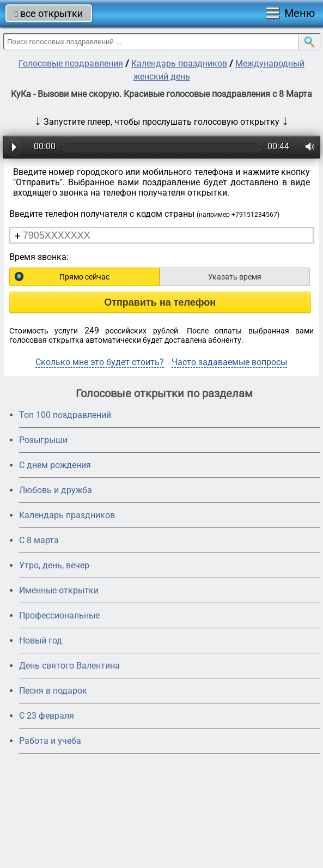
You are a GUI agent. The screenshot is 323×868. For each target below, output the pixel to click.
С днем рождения (55, 465)
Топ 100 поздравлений (65, 415)
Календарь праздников (179, 63)
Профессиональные (59, 615)
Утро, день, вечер (54, 565)
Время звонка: (39, 257)
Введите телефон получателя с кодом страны (144, 214)
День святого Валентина (69, 666)
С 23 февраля (47, 716)
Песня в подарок (53, 691)
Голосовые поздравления (71, 63)
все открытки (49, 13)
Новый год (41, 641)
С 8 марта (39, 540)
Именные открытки (59, 590)
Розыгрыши (43, 440)
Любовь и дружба (56, 490)
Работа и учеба (50, 741)
